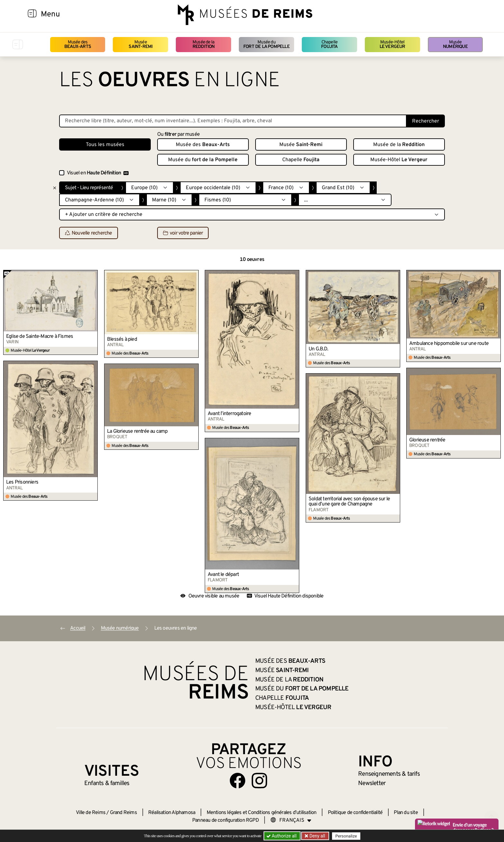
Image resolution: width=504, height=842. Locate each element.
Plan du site (406, 813)
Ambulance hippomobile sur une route (449, 344)
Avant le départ (223, 575)
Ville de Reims (91, 813)
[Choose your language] (291, 820)
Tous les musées (105, 145)
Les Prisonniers (22, 482)
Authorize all (282, 836)
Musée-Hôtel (392, 45)
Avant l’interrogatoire (229, 414)
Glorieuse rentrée (427, 440)
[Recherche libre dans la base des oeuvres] (233, 121)
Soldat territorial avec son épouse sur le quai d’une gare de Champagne (349, 502)
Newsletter (372, 783)
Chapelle (329, 45)
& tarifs (389, 774)
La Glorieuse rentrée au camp (137, 431)
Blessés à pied (122, 339)
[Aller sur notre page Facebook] (238, 781)
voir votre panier (183, 233)
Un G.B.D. (318, 349)
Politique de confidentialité (355, 813)
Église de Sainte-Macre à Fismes (40, 337)
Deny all (317, 836)
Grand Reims (123, 813)
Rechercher (426, 121)
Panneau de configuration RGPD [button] (225, 820)
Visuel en (98, 173)
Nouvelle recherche (89, 233)
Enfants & (107, 783)
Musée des (78, 45)
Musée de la (204, 45)
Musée (140, 45)
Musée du (266, 45)
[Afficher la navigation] (32, 14)
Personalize (346, 836)
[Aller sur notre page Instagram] (259, 781)
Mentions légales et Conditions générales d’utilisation (262, 813)
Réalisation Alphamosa (172, 813)
